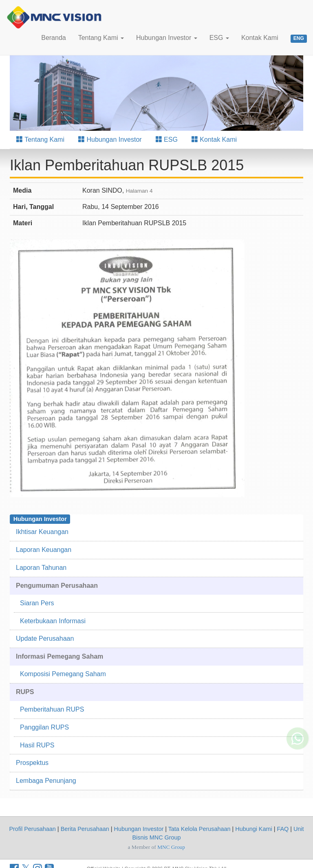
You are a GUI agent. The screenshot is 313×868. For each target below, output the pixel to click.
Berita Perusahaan (85, 829)
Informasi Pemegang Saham (60, 656)
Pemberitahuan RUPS (52, 709)
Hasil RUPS (37, 745)
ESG (219, 38)
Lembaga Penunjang (46, 781)
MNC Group (171, 847)
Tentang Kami (101, 38)
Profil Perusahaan (32, 829)
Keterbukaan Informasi (53, 621)
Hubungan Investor (167, 38)
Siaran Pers (37, 603)
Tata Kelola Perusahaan (199, 829)
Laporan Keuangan (44, 550)
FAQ (283, 829)
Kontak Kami (260, 38)
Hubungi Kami (253, 829)
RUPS (25, 692)
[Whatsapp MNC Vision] (298, 730)
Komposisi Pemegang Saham (63, 674)
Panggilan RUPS (44, 727)
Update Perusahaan (45, 638)
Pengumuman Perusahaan (57, 586)
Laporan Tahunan (41, 568)
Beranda (54, 38)
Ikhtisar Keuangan (42, 532)
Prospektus (32, 763)
